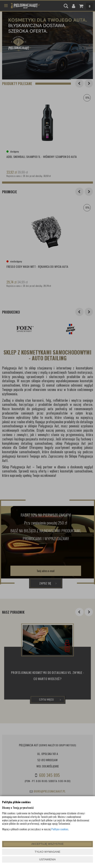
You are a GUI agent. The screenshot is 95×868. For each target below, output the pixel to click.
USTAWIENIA (47, 859)
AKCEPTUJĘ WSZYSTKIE (47, 844)
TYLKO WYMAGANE (48, 852)
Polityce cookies (60, 829)
